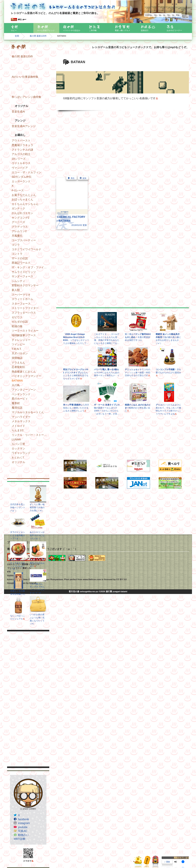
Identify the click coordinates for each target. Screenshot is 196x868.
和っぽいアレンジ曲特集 (26, 97)
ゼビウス (17, 317)
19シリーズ (19, 159)
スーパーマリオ (21, 295)
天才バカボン (20, 353)
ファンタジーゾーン (24, 390)
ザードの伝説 (20, 258)
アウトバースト (21, 140)
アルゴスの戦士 (21, 154)
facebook (23, 819)
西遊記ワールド (21, 263)
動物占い (23, 835)
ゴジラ (16, 245)
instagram (24, 823)
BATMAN (17, 381)
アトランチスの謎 (22, 150)
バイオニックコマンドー (26, 376)
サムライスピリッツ (24, 272)
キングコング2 (21, 218)
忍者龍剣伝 (18, 367)
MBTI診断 (20, 839)
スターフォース (21, 304)
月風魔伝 (17, 236)
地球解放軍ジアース (24, 335)
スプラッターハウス (24, 313)
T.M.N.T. (17, 349)
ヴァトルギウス (21, 163)
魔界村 (16, 403)
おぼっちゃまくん (22, 199)
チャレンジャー (21, 340)
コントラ (17, 254)
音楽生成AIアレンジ (24, 126)
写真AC (23, 831)
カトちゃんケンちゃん (25, 204)
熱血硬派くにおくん (24, 372)
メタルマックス (21, 421)
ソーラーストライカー (25, 331)
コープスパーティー (24, 240)
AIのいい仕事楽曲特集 (25, 77)
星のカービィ (20, 399)
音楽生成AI (18, 111)
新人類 (16, 290)
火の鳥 (16, 385)
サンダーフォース (22, 276)
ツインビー (18, 344)
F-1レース (18, 190)
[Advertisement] (28, 699)
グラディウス (20, 227)
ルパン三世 (18, 444)
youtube (23, 827)
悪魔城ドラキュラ (22, 145)
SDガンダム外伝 (22, 177)
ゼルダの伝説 (20, 322)
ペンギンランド (21, 394)
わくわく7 (18, 458)
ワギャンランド (21, 453)
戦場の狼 (17, 326)
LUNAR (16, 439)
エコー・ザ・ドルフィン (26, 172)
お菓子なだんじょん (24, 195)
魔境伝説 (17, 408)
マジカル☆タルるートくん (28, 412)
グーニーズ (18, 222)
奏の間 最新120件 (38, 36)
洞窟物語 (17, 358)
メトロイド (18, 426)
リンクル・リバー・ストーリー (30, 435)
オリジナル (18, 462)
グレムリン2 (19, 231)
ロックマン (18, 448)
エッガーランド (21, 181)
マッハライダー (21, 417)
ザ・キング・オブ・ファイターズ (30, 267)
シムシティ (18, 281)
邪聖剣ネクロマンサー (25, 285)
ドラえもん (18, 363)
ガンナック (18, 208)
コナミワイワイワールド (26, 249)
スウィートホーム (22, 299)
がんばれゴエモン (22, 213)
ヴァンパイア (20, 168)
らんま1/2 (18, 430)
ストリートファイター (25, 308)
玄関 (17, 36)
